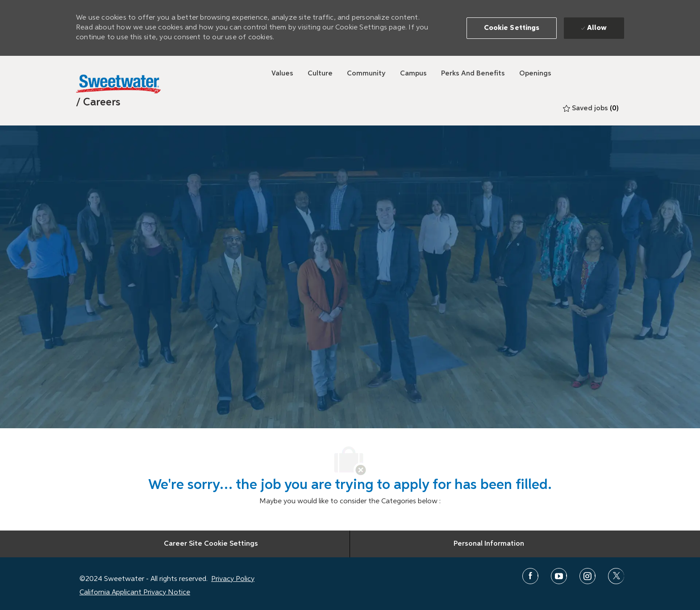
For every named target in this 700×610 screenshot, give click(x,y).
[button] (512, 28)
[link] (98, 102)
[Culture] (320, 74)
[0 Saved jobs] (591, 109)
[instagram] (587, 576)
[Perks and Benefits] (473, 74)
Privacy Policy (233, 579)
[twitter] (616, 576)
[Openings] (535, 74)
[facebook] (530, 576)
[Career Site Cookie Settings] (211, 544)
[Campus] (413, 74)
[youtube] (559, 576)
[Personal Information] (489, 544)
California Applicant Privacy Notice (135, 593)
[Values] (282, 74)
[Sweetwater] (118, 84)
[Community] (366, 74)
